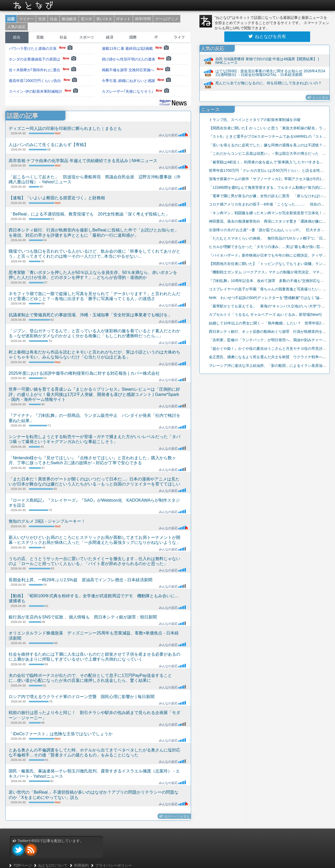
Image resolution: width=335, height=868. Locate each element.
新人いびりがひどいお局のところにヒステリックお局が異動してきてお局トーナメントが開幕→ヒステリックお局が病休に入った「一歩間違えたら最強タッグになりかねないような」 (94, 540)
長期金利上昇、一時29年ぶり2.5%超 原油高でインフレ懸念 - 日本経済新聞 (80, 580)
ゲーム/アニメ (167, 19)
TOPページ (20, 865)
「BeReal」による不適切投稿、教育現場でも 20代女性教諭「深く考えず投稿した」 (89, 214)
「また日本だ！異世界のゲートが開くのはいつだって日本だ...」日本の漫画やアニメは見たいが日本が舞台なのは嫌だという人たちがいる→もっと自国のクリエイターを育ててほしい (94, 481)
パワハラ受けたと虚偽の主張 (41, 48)
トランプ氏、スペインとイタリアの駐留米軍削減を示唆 (251, 120)
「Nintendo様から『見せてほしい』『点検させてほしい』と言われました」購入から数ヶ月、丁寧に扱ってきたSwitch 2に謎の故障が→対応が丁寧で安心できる (92, 460)
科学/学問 (143, 19)
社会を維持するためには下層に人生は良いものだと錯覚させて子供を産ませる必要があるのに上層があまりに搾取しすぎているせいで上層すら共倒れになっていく (94, 657)
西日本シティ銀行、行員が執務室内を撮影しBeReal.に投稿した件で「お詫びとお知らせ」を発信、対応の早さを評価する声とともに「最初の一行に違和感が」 (94, 232)
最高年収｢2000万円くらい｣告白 (43, 81)
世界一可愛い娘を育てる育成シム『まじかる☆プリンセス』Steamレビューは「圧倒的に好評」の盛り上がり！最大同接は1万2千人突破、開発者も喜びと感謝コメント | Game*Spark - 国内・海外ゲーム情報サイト (94, 394)
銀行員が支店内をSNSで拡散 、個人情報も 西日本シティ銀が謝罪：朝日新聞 (83, 617)
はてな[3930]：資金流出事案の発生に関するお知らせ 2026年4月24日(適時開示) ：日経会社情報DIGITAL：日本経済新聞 (270, 73)
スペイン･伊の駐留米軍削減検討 (43, 91)
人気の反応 (16, 27)
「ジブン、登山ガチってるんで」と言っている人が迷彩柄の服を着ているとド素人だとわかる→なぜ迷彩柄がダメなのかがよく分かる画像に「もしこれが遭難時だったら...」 (94, 333)
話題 (11, 19)
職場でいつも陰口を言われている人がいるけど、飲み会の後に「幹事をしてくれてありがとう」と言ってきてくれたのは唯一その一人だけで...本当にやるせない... (94, 254)
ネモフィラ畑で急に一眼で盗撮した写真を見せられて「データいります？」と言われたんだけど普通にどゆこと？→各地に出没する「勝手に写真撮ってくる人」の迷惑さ (94, 296)
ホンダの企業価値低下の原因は (43, 59)
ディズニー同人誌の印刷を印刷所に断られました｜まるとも (65, 128)
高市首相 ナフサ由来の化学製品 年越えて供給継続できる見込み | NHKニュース (83, 161)
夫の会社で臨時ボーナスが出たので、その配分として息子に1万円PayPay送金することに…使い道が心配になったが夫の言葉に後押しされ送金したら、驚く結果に (90, 678)
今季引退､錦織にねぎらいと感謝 (136, 81)
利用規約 (79, 865)
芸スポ (86, 19)
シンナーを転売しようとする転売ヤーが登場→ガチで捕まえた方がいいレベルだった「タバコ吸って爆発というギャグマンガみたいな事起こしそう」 (94, 439)
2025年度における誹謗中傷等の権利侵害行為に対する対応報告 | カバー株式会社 (84, 373)
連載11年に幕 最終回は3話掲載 (135, 48)
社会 (54, 19)
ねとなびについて (50, 865)
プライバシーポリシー (111, 865)
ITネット (124, 19)
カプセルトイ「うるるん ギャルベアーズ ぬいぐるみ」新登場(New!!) (262, 314)
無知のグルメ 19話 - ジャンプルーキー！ (47, 521)
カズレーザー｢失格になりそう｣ (135, 91)
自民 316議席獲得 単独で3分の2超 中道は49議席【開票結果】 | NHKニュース (267, 61)
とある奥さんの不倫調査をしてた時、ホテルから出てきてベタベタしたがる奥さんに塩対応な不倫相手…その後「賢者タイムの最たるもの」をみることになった (94, 752)
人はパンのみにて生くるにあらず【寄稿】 (48, 145)
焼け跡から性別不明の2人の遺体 (136, 59)
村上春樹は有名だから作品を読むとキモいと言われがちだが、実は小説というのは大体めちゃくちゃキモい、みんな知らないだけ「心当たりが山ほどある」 (94, 354)
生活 (42, 19)
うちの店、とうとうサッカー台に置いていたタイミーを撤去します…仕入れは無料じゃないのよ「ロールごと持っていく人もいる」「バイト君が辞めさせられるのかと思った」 (94, 561)
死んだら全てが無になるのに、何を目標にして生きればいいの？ (269, 83)
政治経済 (69, 19)
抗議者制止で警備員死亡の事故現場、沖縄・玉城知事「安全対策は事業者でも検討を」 (90, 315)
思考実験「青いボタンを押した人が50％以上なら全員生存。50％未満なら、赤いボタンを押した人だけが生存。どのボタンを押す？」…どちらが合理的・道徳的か (93, 275)
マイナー (26, 19)
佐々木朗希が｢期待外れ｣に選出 (43, 70)
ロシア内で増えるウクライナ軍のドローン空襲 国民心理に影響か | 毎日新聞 (82, 696)
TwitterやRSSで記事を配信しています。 (48, 841)
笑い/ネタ (104, 19)
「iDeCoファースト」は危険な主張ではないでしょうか (61, 734)
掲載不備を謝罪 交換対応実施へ (136, 70)
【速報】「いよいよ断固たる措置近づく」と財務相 (57, 198)
